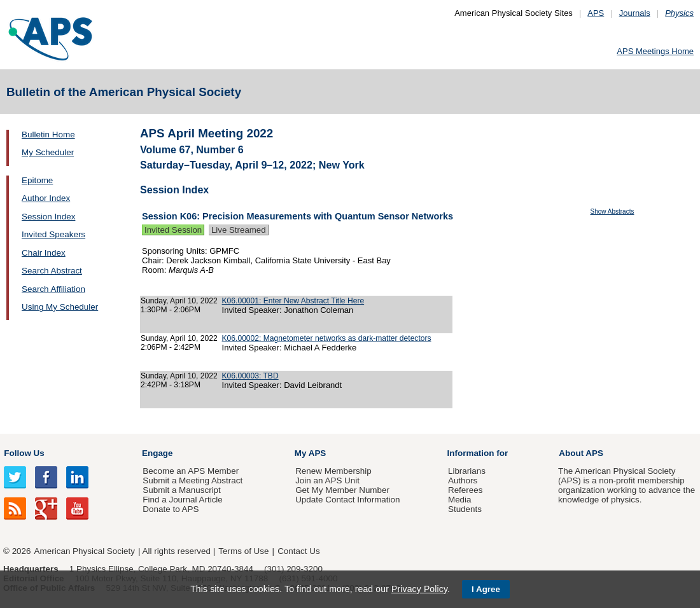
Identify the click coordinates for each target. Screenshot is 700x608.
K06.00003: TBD (250, 376)
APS (596, 13)
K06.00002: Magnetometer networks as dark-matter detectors (327, 338)
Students (465, 509)
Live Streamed (239, 230)
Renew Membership (333, 471)
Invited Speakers (53, 234)
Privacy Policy (419, 589)
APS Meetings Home (655, 51)
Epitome (37, 180)
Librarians (467, 471)
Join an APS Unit (327, 480)
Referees (465, 490)
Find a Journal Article (182, 500)
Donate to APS (171, 509)
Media (460, 500)
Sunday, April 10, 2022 (179, 301)
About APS (581, 453)
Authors (463, 480)
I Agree (486, 589)
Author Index (46, 198)
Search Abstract (52, 271)
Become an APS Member (191, 471)
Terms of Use (243, 551)
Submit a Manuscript (181, 490)
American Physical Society (85, 551)
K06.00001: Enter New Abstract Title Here (293, 301)
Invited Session (173, 230)
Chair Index (44, 253)
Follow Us (24, 453)
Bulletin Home (48, 135)
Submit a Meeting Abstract (192, 480)
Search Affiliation (53, 289)
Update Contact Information (347, 500)
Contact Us (298, 551)
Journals (635, 13)
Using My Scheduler (60, 307)
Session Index (48, 217)
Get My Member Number (342, 490)
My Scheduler (48, 152)
